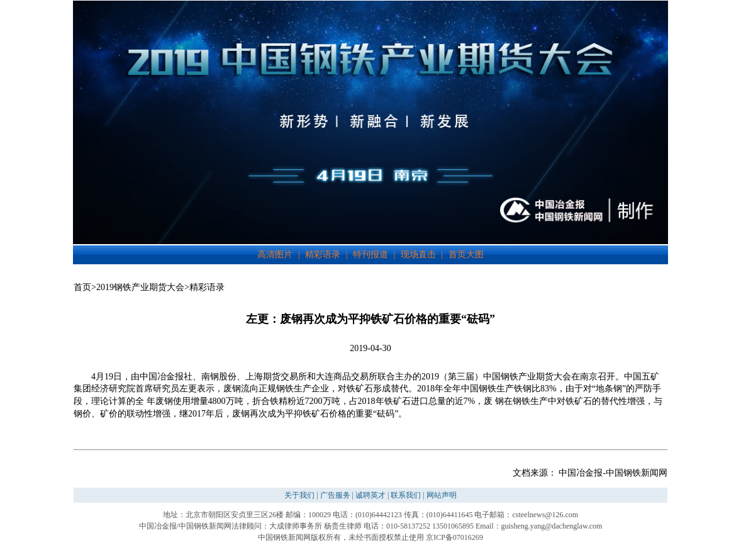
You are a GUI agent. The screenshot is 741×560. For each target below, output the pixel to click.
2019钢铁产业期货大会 (140, 287)
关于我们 (299, 495)
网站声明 (442, 495)
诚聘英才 (370, 495)
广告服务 (335, 495)
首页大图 (466, 255)
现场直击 (418, 255)
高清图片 (275, 255)
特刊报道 (370, 255)
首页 (82, 287)
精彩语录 (323, 255)
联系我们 (406, 495)
